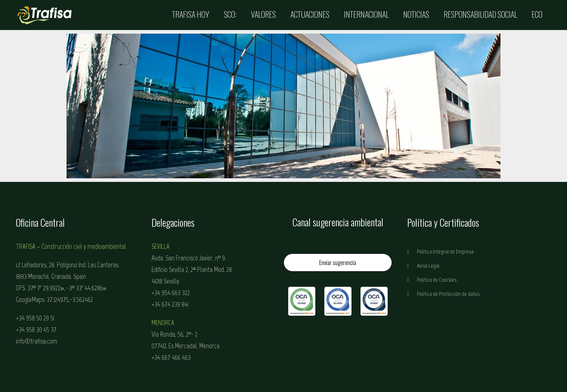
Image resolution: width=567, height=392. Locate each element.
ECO (537, 14)
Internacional (366, 14)
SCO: (230, 14)
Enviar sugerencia (338, 263)
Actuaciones (310, 14)
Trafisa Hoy (191, 14)
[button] (72, 106)
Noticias (416, 14)
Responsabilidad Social (480, 14)
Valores (263, 14)
